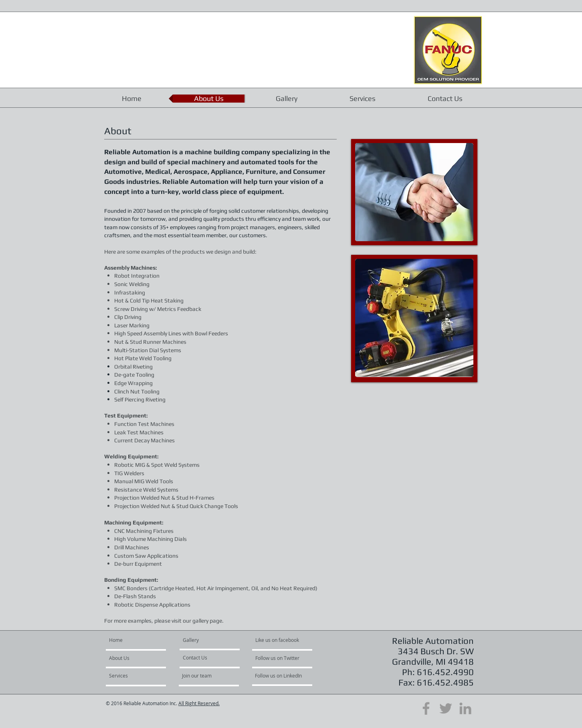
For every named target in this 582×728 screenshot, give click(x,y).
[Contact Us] (204, 658)
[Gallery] (204, 640)
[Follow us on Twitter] (278, 658)
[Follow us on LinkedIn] (279, 676)
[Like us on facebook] (279, 640)
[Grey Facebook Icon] (426, 708)
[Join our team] (211, 676)
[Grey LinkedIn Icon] (465, 708)
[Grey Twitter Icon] (446, 708)
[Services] (140, 676)
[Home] (140, 640)
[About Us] (132, 658)
